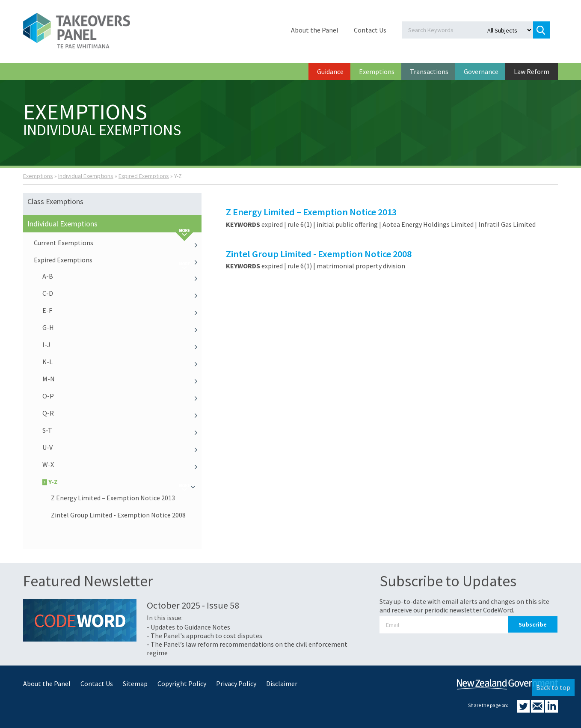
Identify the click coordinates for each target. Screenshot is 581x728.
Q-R (122, 413)
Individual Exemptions (86, 176)
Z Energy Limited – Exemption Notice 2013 (113, 498)
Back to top (553, 687)
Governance (481, 71)
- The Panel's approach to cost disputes (205, 636)
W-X (122, 464)
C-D (122, 293)
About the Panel (315, 30)
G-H (122, 327)
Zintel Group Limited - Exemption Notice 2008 (118, 515)
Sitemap (135, 683)
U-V (122, 447)
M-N (122, 379)
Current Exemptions (118, 243)
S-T (122, 430)
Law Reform (532, 71)
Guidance (330, 71)
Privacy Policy (236, 683)
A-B (122, 276)
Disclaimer (282, 683)
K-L (122, 362)
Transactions (429, 71)
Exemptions (377, 71)
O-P (122, 396)
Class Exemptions (55, 201)
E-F (122, 310)
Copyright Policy (182, 683)
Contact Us (370, 30)
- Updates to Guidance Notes (188, 627)
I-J (122, 345)
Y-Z (122, 481)
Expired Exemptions (144, 176)
